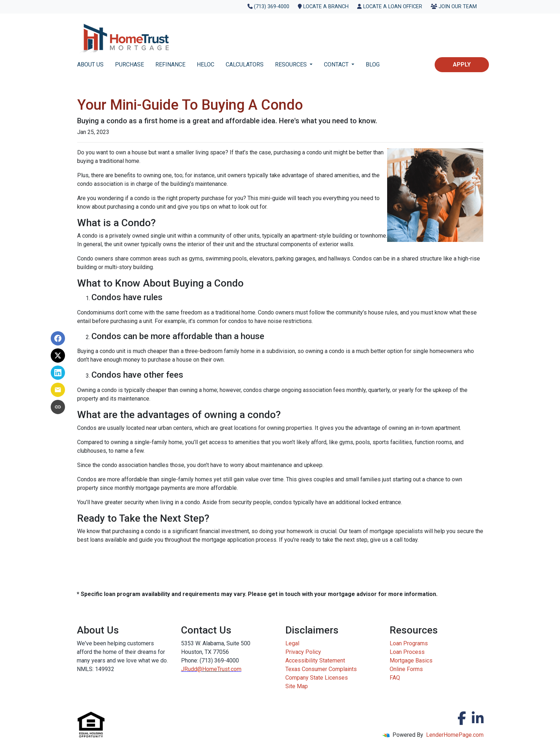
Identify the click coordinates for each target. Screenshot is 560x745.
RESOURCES (292, 64)
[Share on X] (58, 356)
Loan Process (407, 652)
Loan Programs (409, 643)
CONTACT (337, 64)
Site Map (297, 686)
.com (236, 669)
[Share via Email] (58, 390)
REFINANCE (170, 64)
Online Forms (406, 669)
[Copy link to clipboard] (58, 407)
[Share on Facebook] (58, 338)
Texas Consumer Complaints (321, 669)
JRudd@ (192, 669)
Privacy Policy (303, 652)
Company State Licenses (317, 678)
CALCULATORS (245, 64)
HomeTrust (216, 669)
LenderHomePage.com (455, 735)
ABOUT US (90, 64)
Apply (462, 64)
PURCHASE (129, 64)
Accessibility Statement (315, 660)
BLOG (373, 64)
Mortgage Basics (411, 660)
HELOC (206, 64)
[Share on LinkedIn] (58, 373)
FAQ (395, 678)
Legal (292, 643)
